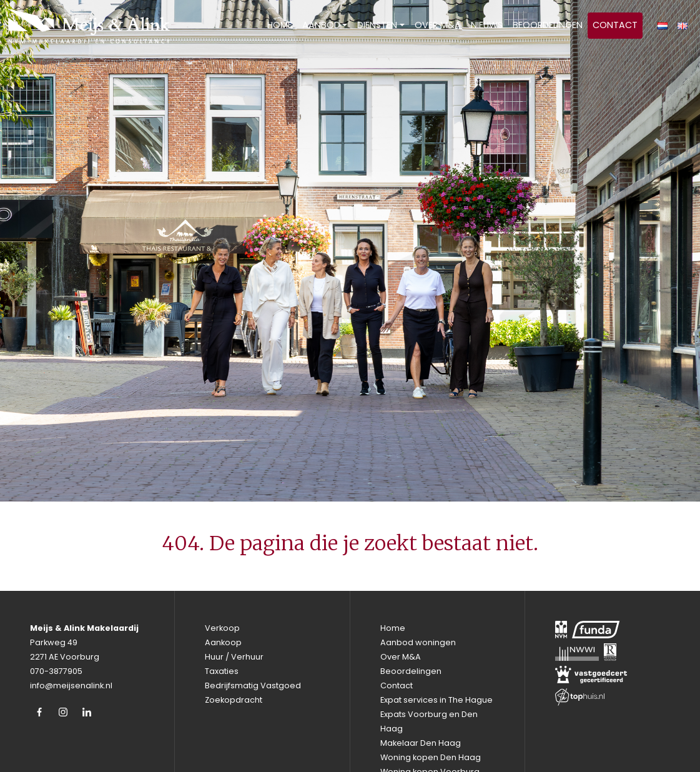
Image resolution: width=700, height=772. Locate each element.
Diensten (377, 25)
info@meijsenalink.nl (71, 685)
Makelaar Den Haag (421, 743)
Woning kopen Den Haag (431, 757)
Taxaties (222, 671)
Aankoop (223, 642)
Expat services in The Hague (436, 700)
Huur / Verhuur (234, 657)
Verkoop (222, 628)
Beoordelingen (548, 25)
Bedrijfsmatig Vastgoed (253, 685)
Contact (615, 25)
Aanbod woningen (418, 642)
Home (280, 25)
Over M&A (438, 25)
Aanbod (321, 25)
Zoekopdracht (234, 700)
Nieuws (487, 25)
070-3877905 (56, 671)
